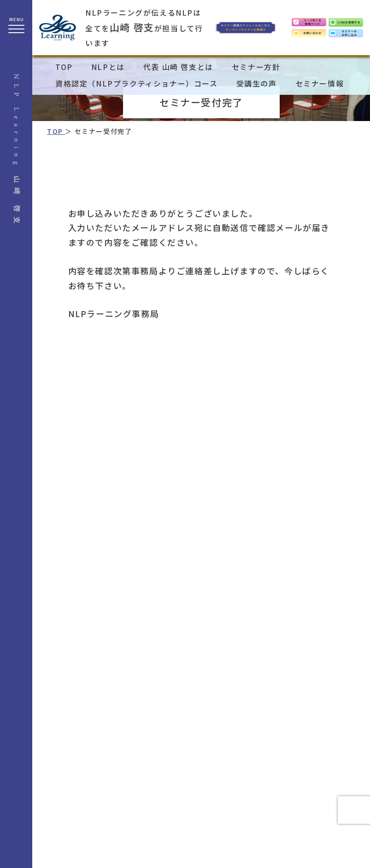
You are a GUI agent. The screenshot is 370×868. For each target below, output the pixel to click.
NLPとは (108, 67)
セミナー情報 (320, 83)
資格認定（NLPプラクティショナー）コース (137, 83)
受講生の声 (257, 83)
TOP (64, 67)
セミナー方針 (256, 67)
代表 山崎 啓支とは (178, 67)
